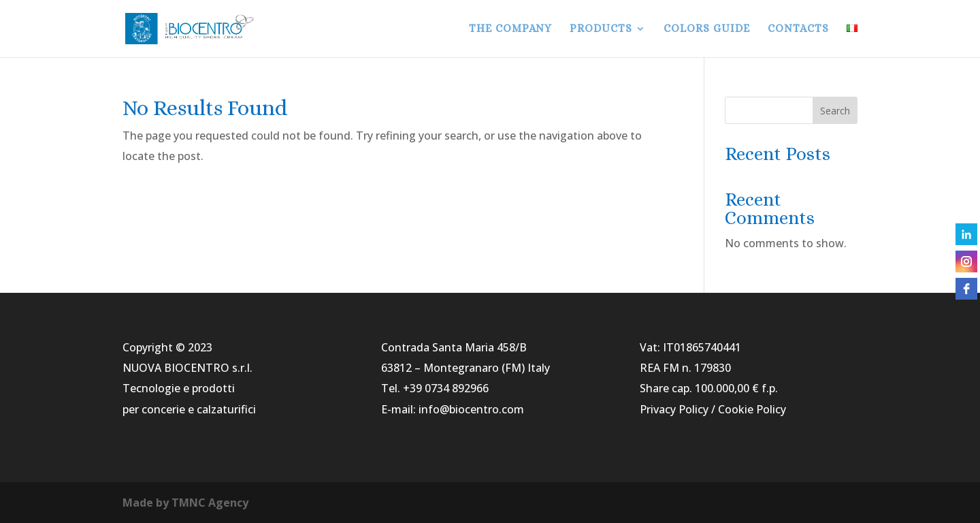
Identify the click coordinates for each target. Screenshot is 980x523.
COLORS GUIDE (707, 29)
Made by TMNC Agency (185, 503)
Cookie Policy (752, 409)
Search (835, 111)
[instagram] (966, 261)
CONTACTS (798, 29)
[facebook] (966, 289)
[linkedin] (966, 234)
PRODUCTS (601, 29)
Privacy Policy (674, 409)
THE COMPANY (510, 29)
